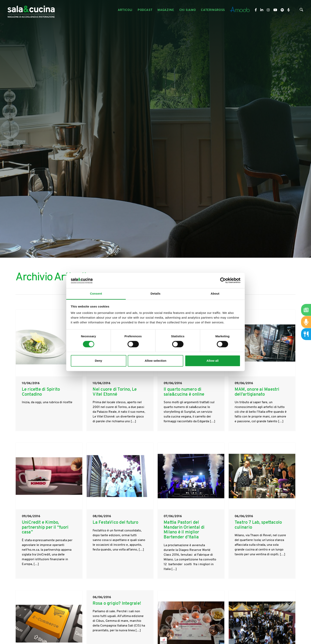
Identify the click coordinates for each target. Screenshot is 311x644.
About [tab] (215, 294)
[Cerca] (301, 11)
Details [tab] (155, 294)
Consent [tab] (96, 294)
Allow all (213, 361)
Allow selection (155, 361)
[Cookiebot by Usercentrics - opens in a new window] (223, 281)
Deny (98, 361)
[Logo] (31, 10)
